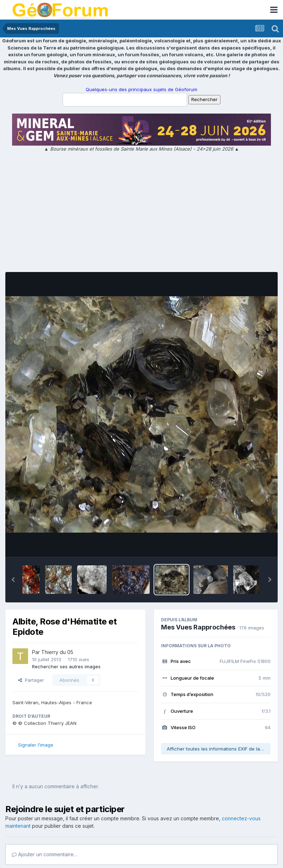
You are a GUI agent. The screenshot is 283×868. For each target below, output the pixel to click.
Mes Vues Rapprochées (198, 627)
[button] (13, 580)
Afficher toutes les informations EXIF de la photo (219, 749)
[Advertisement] (141, 213)
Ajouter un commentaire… (45, 854)
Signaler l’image (36, 745)
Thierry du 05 (57, 652)
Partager (31, 680)
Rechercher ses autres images (66, 666)
